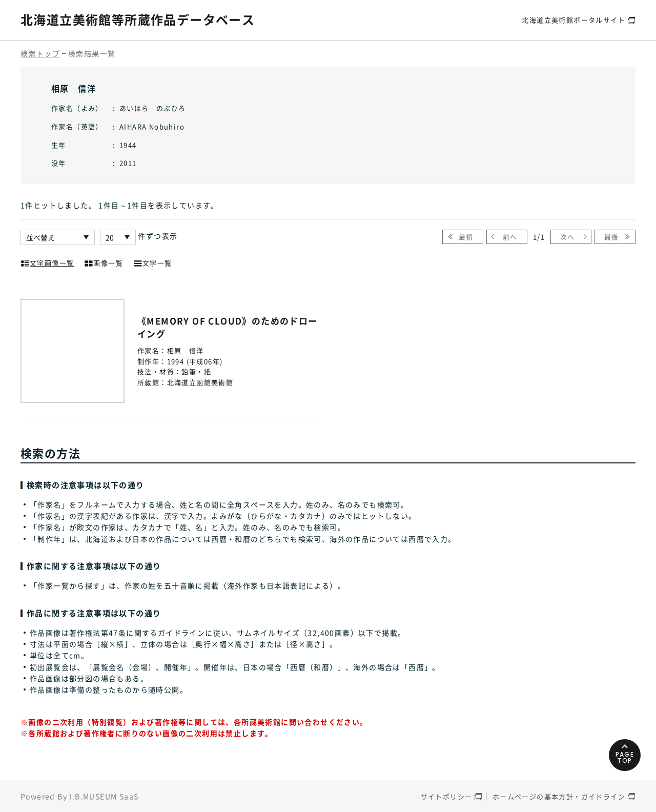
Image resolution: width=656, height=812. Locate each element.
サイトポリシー (447, 796)
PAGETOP (625, 757)
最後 (612, 237)
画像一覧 (104, 262)
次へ (568, 237)
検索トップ (40, 53)
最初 (466, 237)
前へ (510, 237)
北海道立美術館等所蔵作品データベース (138, 19)
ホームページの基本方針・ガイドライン (559, 796)
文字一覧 (153, 262)
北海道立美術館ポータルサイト (573, 20)
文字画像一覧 (47, 262)
